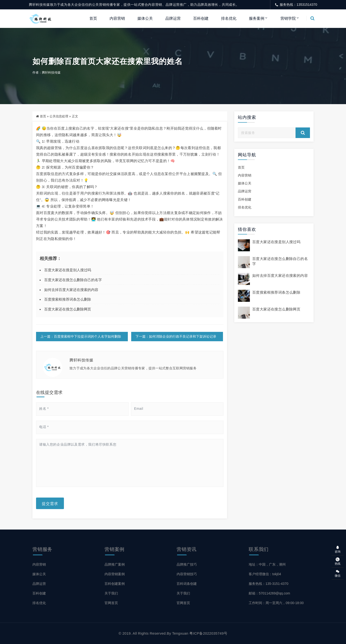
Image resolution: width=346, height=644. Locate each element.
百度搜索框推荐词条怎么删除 (68, 299)
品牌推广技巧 (187, 564)
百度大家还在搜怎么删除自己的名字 (73, 280)
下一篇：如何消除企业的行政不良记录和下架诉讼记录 (176, 336)
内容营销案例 (115, 574)
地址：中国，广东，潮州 (267, 564)
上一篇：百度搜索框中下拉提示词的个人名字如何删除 (81, 336)
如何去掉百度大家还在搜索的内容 (71, 290)
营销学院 (288, 18)
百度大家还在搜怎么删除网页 (68, 309)
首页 (93, 18)
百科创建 (201, 18)
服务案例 (257, 18)
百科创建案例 (115, 584)
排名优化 (229, 18)
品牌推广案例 (115, 564)
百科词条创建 (187, 584)
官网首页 (111, 603)
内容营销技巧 (187, 574)
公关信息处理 (59, 116)
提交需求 (50, 503)
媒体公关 (145, 18)
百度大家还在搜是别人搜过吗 (68, 270)
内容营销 (117, 18)
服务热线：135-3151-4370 (269, 584)
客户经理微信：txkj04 (265, 574)
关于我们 (111, 593)
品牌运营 (173, 18)
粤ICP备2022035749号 (208, 633)
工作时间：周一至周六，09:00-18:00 (276, 603)
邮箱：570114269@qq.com (269, 593)
